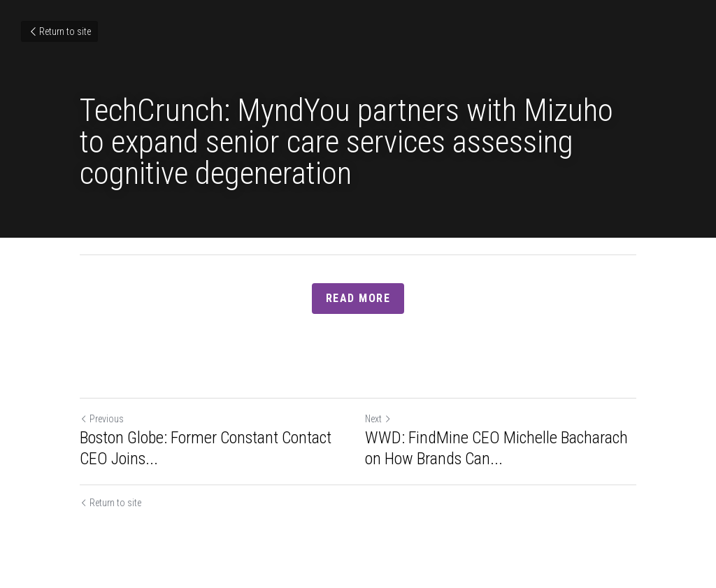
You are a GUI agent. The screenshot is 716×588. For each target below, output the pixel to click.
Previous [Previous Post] (102, 419)
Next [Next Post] (378, 419)
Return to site (59, 31)
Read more (358, 298)
